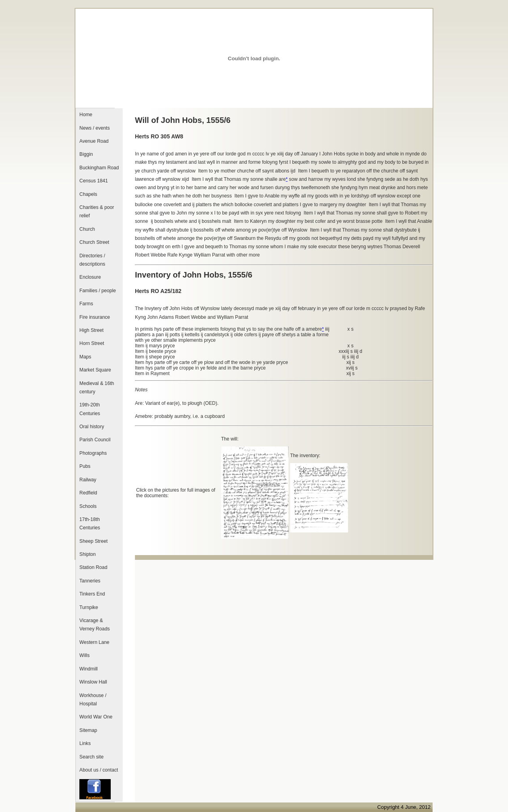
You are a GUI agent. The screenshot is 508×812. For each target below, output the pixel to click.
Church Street (94, 242)
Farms (86, 304)
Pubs (85, 466)
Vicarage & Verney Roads (94, 625)
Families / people (98, 291)
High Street (91, 330)
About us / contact (99, 770)
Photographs (93, 453)
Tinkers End (92, 594)
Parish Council (95, 440)
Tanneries (90, 581)
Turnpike (89, 607)
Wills (85, 655)
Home (86, 115)
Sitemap (88, 730)
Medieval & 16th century (97, 388)
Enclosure (90, 277)
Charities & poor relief (97, 212)
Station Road (93, 567)
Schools (88, 506)
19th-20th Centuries (90, 409)
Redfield (88, 493)
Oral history (92, 427)
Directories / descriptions (92, 260)
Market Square (95, 370)
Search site (91, 757)
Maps (85, 357)
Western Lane (94, 642)
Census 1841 (94, 181)
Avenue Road (94, 141)
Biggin (86, 154)
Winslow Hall (93, 682)
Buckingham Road (99, 168)
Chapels (88, 194)
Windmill (89, 669)
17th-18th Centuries (90, 524)
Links (85, 743)
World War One (96, 717)
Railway (88, 480)
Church (87, 229)
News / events (94, 128)
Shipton (88, 554)
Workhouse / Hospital (93, 700)
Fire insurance (95, 317)
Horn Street (92, 343)
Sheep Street (93, 541)
